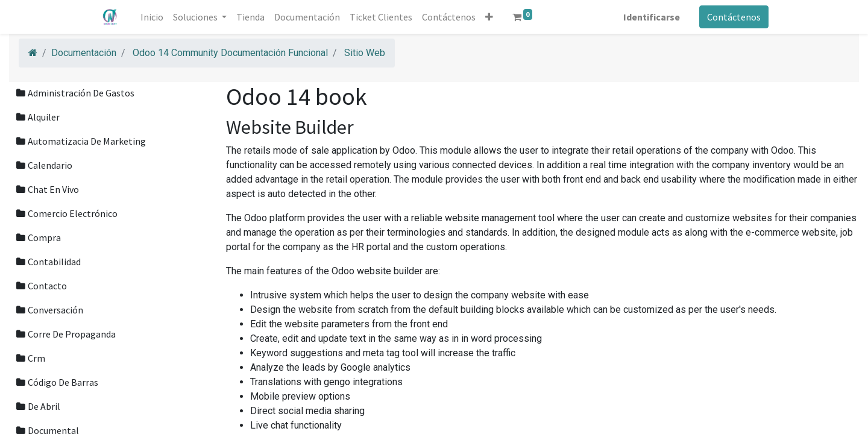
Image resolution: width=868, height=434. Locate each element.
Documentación (84, 53)
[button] (489, 17)
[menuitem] (152, 17)
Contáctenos (734, 17)
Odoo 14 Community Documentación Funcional (230, 53)
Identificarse (652, 17)
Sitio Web (365, 53)
